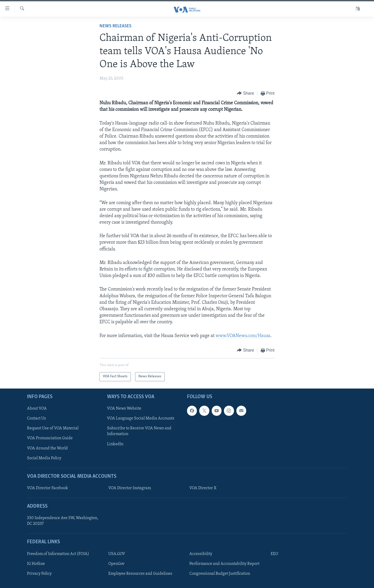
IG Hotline (36, 564)
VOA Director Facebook (48, 488)
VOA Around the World (47, 448)
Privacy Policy (39, 574)
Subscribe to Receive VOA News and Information (139, 431)
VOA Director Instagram (130, 488)
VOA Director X (203, 488)
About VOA (37, 409)
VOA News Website (124, 409)
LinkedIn (115, 444)
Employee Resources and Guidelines (140, 574)
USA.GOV (117, 554)
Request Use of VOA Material (53, 428)
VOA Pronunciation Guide (50, 438)
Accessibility (201, 554)
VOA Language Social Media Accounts (141, 418)
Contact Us (36, 418)
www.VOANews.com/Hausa (243, 336)
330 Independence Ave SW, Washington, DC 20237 (63, 521)
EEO (274, 554)
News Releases (115, 26)
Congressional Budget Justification (220, 574)
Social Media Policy (44, 458)
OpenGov (116, 564)
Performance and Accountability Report (224, 564)
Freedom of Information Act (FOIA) (58, 554)
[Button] (245, 93)
